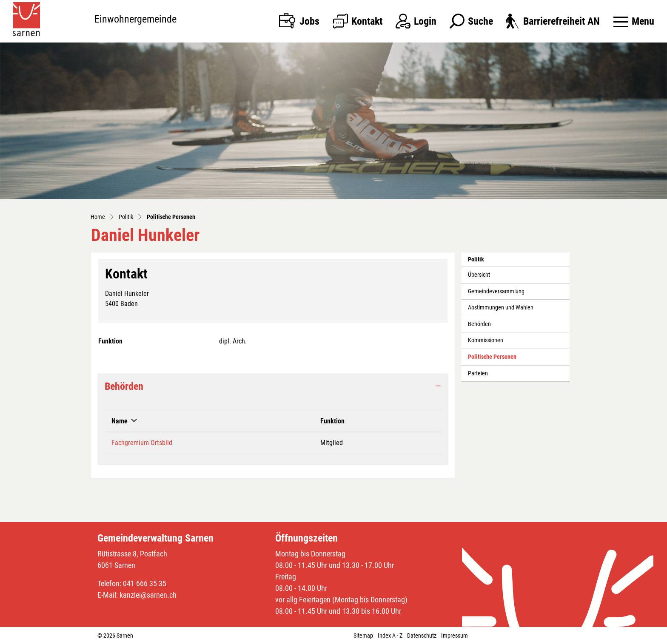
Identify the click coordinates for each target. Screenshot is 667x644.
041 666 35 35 (145, 583)
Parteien (478, 373)
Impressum (455, 635)
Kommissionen (486, 340)
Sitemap (363, 635)
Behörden (479, 324)
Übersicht (479, 275)
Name (120, 421)
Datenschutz (422, 635)
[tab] (273, 387)
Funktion (332, 421)
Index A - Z (390, 635)
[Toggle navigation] (634, 21)
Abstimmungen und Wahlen (501, 308)
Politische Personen (492, 359)
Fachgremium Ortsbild (142, 443)
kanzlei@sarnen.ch (148, 595)
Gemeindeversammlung (496, 291)
